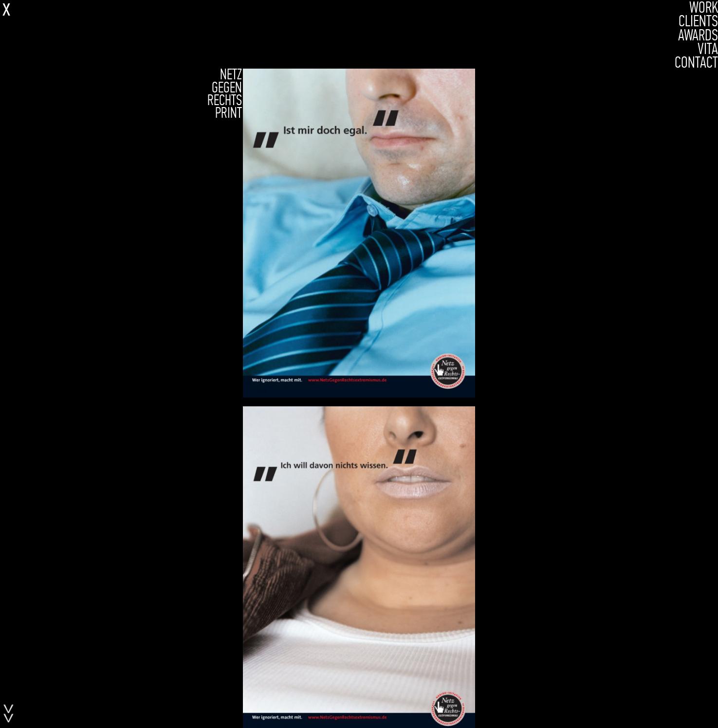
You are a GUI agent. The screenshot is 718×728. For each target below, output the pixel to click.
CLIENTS (698, 21)
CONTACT (696, 62)
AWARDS (698, 35)
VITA (708, 49)
